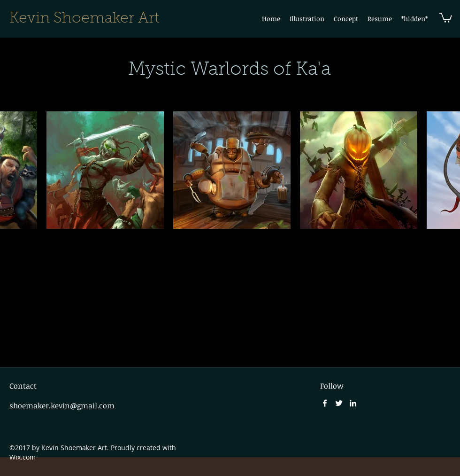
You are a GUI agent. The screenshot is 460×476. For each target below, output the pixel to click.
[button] (307, 19)
